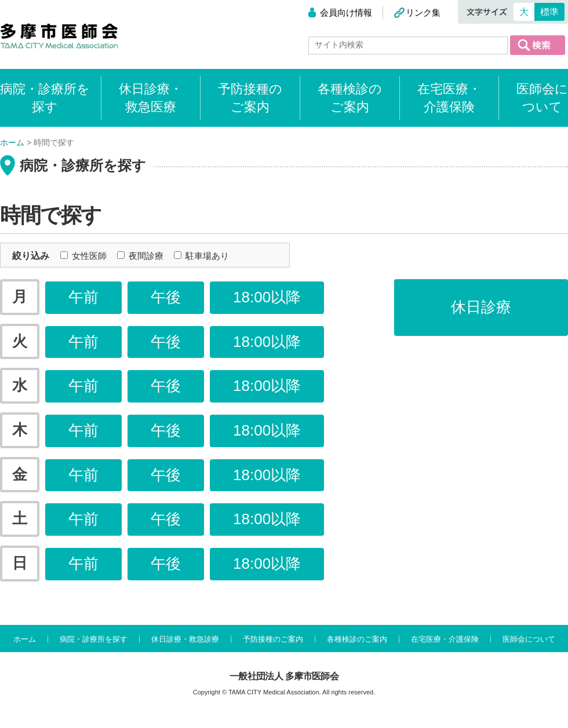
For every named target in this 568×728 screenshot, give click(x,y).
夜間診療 (140, 256)
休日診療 (481, 307)
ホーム (25, 639)
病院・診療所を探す (94, 639)
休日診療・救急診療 (185, 639)
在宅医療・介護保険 (449, 98)
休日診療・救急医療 (151, 98)
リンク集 (423, 12)
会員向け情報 (346, 12)
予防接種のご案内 (250, 98)
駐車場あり (201, 256)
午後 (166, 297)
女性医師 (83, 256)
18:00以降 (267, 297)
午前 (83, 297)
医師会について (542, 98)
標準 (549, 12)
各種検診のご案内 (350, 98)
